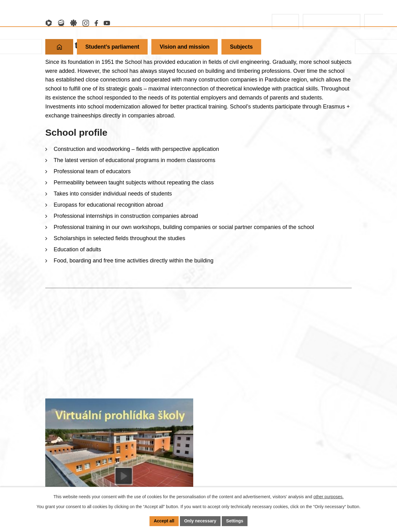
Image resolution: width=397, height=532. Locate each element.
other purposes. (329, 497)
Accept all (164, 521)
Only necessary (200, 521)
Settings (235, 521)
